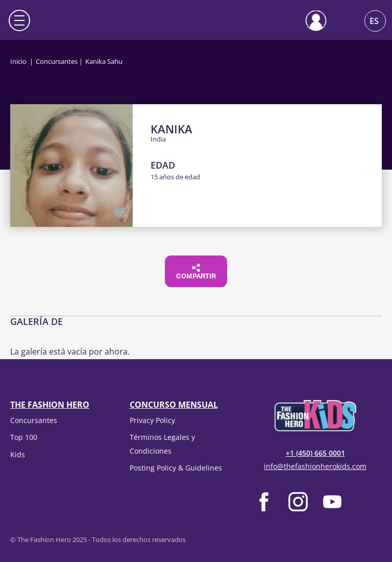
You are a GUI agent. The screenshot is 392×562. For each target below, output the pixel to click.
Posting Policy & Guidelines (176, 468)
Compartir (196, 272)
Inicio (18, 61)
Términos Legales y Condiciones (162, 444)
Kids (18, 454)
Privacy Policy (152, 420)
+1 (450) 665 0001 (315, 453)
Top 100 (24, 437)
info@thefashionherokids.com (315, 466)
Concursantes (57, 61)
